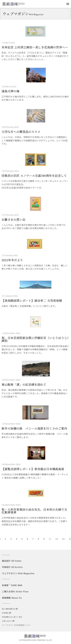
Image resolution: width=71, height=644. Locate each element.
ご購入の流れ (15, 591)
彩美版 (12, 585)
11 (57, 539)
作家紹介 (12, 567)
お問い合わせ (8, 621)
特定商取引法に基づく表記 (12, 617)
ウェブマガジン (18, 573)
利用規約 (6, 613)
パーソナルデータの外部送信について (16, 625)
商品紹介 (12, 561)
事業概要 (12, 598)
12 (64, 539)
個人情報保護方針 (10, 609)
